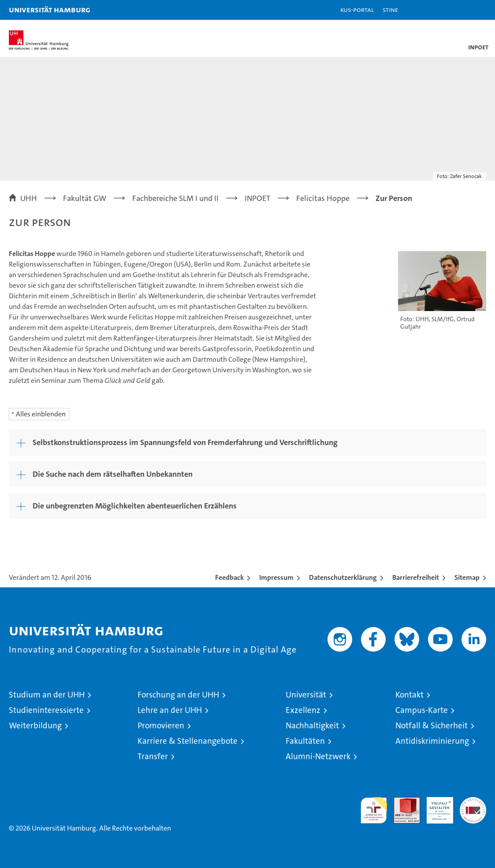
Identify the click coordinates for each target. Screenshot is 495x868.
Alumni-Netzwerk (318, 756)
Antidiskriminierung (432, 741)
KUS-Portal (357, 9)
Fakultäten (305, 741)
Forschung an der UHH (178, 695)
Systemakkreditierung (473, 802)
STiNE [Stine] (390, 9)
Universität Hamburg (50, 9)
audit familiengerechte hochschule (374, 810)
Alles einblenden (41, 414)
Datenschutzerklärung (343, 577)
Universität (306, 695)
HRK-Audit (435, 806)
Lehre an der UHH (170, 710)
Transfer (153, 756)
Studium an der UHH (47, 695)
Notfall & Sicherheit (432, 725)
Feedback (229, 577)
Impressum (276, 577)
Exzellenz (303, 710)
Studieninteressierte (46, 710)
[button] (461, 10)
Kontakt (409, 695)
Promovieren (161, 725)
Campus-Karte (422, 710)
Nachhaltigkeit (312, 725)
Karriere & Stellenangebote (188, 741)
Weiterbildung (35, 725)
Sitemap (467, 577)
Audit (402, 802)
